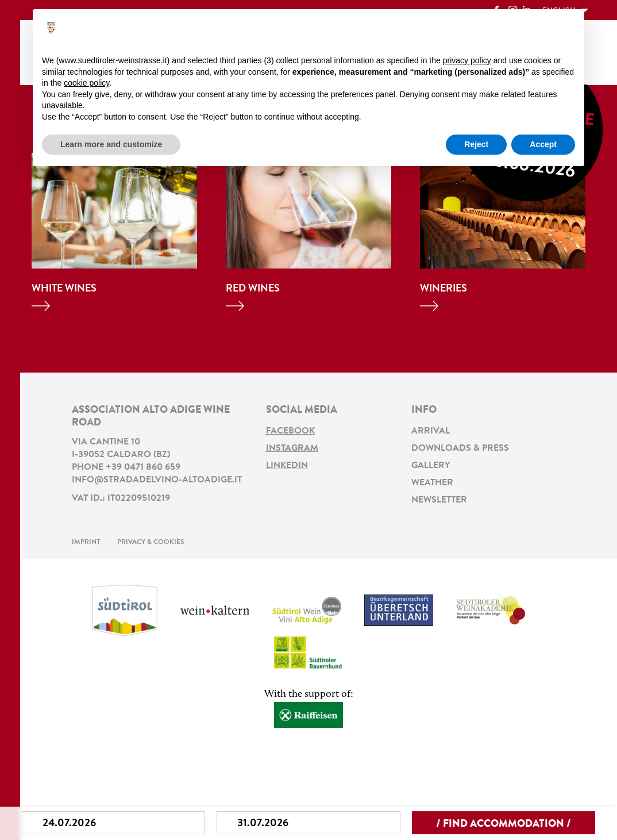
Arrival (431, 431)
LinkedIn (287, 466)
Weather (432, 483)
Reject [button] (476, 144)
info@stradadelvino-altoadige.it (157, 480)
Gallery (431, 466)
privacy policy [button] (467, 60)
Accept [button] (543, 144)
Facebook (290, 431)
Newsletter (439, 500)
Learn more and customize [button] (111, 144)
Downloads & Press (460, 448)
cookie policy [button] (86, 83)
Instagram (292, 448)
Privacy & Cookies (151, 542)
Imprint (86, 542)
